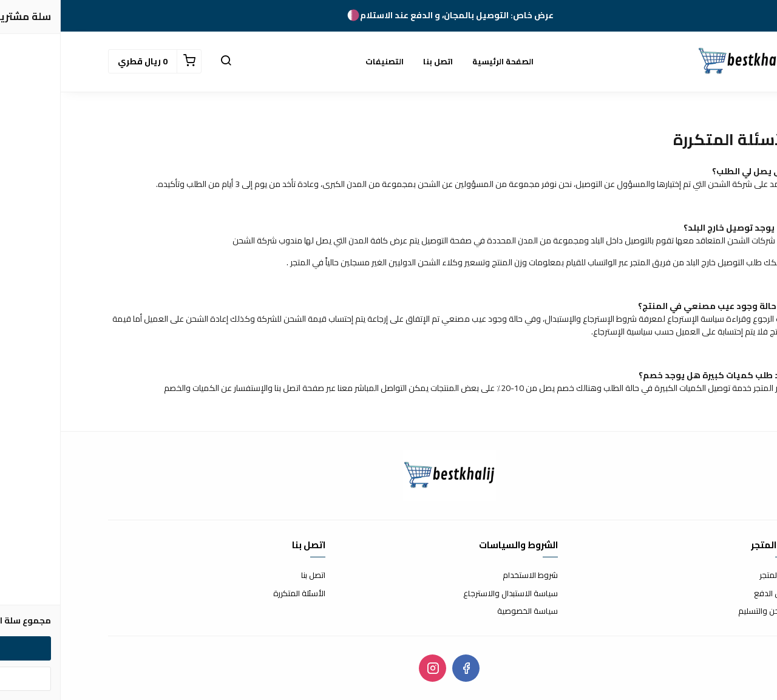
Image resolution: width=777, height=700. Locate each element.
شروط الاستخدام (470, 576)
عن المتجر (714, 576)
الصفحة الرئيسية (442, 61)
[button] (165, 61)
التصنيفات (324, 61)
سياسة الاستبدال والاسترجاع (450, 594)
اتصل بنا (377, 61)
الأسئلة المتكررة (239, 594)
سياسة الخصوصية (467, 611)
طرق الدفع (711, 594)
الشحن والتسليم (704, 611)
